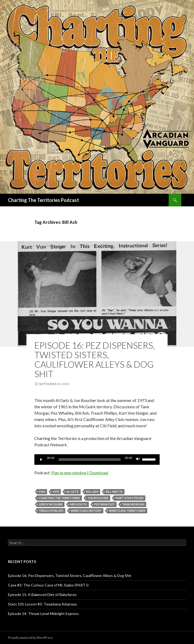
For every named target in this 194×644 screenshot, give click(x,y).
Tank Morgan (133, 504)
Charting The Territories (59, 498)
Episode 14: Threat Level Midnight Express (43, 614)
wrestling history (86, 511)
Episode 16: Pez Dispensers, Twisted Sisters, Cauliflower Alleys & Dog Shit (95, 359)
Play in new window (69, 473)
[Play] (41, 460)
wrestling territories (127, 511)
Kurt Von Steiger (130, 498)
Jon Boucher (98, 498)
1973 (56, 492)
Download (99, 473)
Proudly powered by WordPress (30, 638)
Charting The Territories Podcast (43, 200)
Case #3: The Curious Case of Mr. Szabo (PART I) (48, 585)
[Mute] (138, 460)
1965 (42, 492)
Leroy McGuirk (51, 504)
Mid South (78, 504)
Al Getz (73, 492)
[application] (97, 460)
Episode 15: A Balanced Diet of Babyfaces (42, 595)
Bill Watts (114, 492)
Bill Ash (92, 492)
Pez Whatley (105, 504)
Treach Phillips (51, 511)
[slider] (90, 460)
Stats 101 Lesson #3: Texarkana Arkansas (42, 604)
